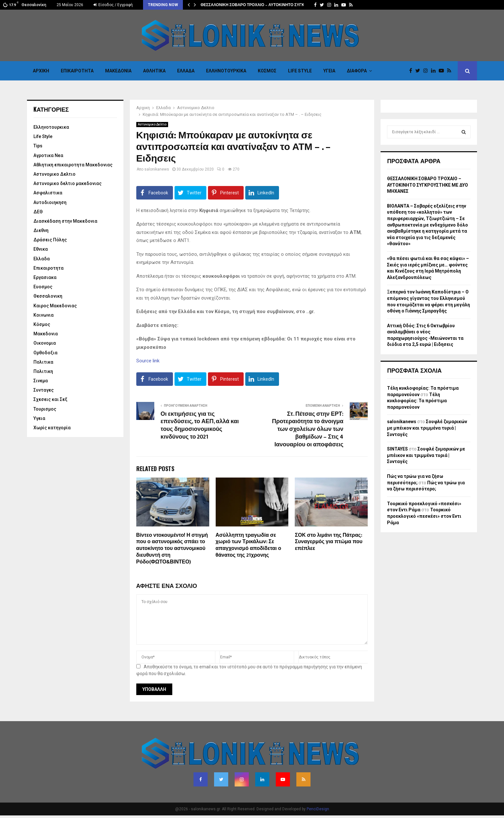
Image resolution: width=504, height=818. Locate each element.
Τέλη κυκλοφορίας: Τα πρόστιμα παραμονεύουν (417, 401)
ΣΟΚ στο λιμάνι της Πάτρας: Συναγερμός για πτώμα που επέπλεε (328, 542)
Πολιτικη (43, 371)
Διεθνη (41, 230)
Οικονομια (45, 343)
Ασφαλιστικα (48, 193)
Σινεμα (41, 381)
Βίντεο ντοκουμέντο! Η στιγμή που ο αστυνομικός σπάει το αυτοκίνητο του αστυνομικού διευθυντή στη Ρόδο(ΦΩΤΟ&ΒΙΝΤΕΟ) (172, 549)
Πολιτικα (43, 362)
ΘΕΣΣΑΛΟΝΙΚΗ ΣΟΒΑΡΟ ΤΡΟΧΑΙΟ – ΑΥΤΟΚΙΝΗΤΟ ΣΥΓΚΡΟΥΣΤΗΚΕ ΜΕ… (268, 5)
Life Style (300, 71)
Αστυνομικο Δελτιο (152, 124)
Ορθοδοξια (45, 353)
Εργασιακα (45, 277)
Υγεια (329, 71)
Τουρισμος (45, 409)
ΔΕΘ (38, 212)
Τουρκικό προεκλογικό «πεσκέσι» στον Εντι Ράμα (424, 516)
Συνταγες (44, 390)
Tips (38, 146)
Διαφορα (357, 71)
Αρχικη (41, 71)
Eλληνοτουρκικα (226, 71)
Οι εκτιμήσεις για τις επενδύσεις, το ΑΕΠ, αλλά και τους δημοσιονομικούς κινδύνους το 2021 (200, 426)
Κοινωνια (44, 315)
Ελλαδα (186, 71)
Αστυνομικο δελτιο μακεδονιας (67, 183)
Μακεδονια (118, 71)
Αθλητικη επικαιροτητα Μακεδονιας (73, 165)
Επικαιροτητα (77, 71)
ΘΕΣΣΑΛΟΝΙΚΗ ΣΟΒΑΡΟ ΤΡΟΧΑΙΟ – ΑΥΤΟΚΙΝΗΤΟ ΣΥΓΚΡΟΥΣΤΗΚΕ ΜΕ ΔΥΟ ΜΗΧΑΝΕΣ (428, 185)
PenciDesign (318, 809)
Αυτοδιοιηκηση (50, 202)
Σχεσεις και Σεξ (50, 399)
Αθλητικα (154, 71)
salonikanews (157, 169)
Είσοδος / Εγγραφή (113, 5)
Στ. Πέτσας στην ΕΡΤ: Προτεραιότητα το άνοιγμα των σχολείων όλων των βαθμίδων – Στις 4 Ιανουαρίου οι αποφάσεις (308, 430)
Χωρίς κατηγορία (52, 428)
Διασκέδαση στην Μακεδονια (65, 221)
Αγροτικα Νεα (48, 155)
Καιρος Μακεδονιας (55, 306)
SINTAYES (397, 449)
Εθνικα (41, 249)
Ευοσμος (43, 287)
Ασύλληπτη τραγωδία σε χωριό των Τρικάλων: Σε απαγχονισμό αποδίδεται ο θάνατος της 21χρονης (248, 545)
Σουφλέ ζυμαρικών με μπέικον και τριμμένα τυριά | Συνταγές (427, 428)
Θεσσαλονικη (48, 296)
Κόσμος (267, 71)
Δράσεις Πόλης (50, 240)
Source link (148, 361)
